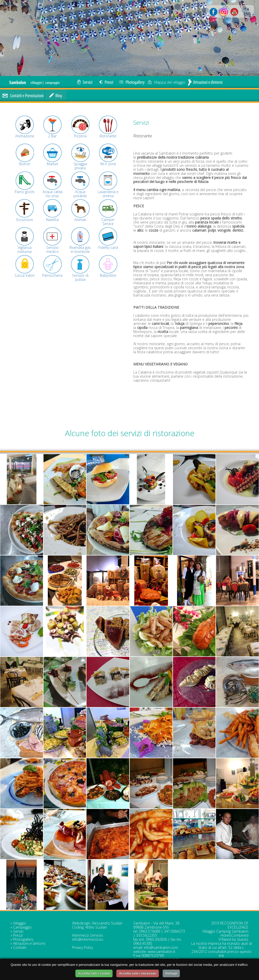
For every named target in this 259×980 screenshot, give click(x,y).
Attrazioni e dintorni (29, 943)
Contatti (20, 947)
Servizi (18, 931)
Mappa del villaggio (166, 82)
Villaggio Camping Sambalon (225, 931)
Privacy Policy (83, 947)
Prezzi (18, 935)
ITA (246, 9)
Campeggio (22, 927)
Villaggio (20, 923)
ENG (247, 14)
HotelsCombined (234, 935)
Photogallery (23, 939)
